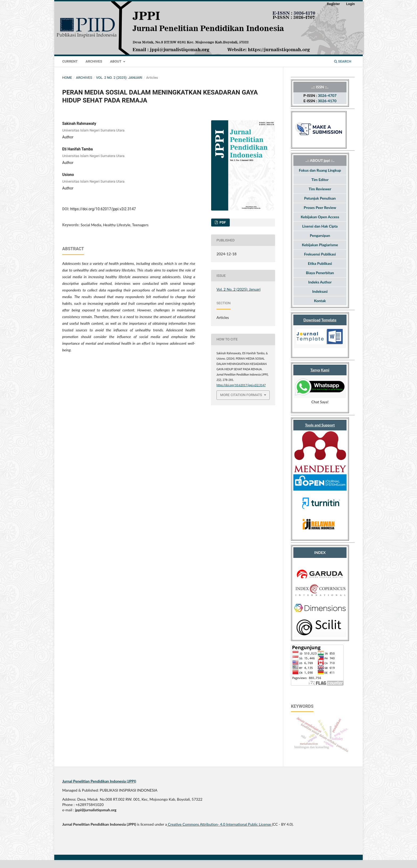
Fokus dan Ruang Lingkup (320, 170)
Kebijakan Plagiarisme (320, 245)
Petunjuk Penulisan (320, 198)
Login (350, 4)
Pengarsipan (320, 235)
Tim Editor (320, 180)
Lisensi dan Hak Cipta (320, 226)
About (116, 61)
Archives (94, 61)
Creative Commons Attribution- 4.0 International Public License (219, 824)
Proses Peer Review (320, 207)
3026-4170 (327, 101)
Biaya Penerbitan (320, 273)
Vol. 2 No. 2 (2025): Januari (119, 78)
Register (333, 4)
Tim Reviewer (320, 189)
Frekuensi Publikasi (320, 254)
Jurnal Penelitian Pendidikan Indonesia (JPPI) (99, 781)
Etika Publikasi (320, 263)
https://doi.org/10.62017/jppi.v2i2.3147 (103, 209)
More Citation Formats (241, 395)
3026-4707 (327, 95)
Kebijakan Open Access (320, 217)
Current (70, 61)
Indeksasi (320, 291)
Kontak (320, 301)
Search (343, 61)
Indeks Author (320, 282)
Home (67, 78)
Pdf (222, 222)
